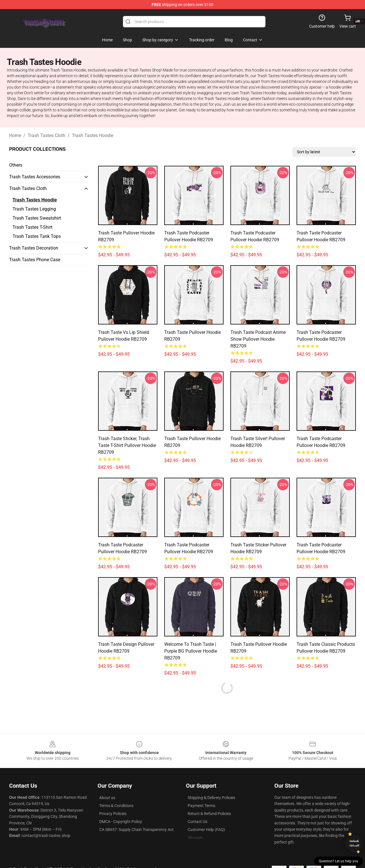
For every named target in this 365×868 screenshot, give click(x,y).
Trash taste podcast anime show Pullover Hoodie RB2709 (258, 339)
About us (107, 798)
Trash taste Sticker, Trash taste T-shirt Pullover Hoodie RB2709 (127, 445)
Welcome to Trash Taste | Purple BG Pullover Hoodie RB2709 (191, 651)
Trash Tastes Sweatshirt (37, 218)
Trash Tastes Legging (34, 209)
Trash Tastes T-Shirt (33, 227)
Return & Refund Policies (209, 814)
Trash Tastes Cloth (46, 135)
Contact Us (197, 822)
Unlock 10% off (354, 843)
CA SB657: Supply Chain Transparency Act (136, 830)
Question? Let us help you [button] (338, 861)
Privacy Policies (113, 814)
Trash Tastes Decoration (34, 248)
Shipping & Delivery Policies (211, 798)
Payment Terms (201, 806)
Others (16, 165)
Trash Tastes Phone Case (35, 260)
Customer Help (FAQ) (206, 830)
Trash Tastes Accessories (35, 177)
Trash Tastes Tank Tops (37, 236)
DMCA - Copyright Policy (121, 822)
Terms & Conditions (116, 806)
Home (15, 135)
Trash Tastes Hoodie (93, 135)
